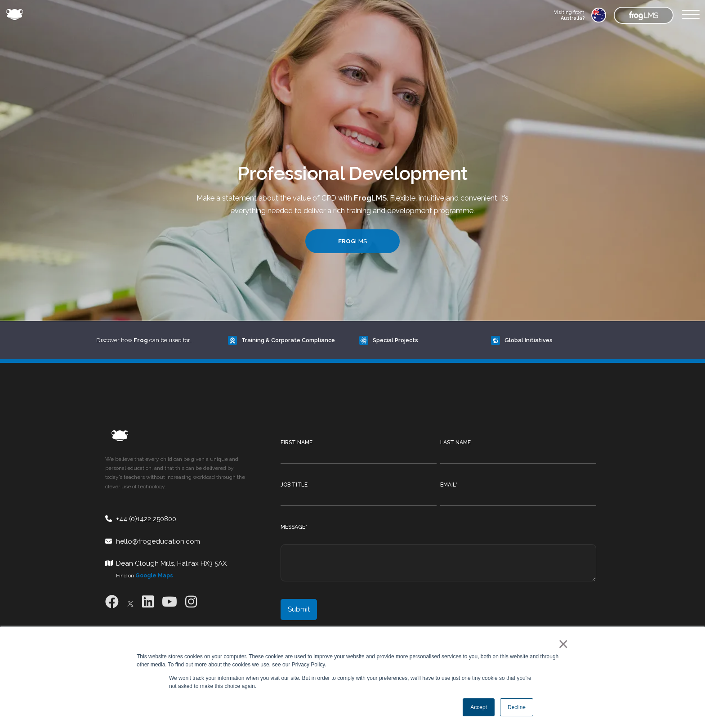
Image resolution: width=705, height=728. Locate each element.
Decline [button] (517, 707)
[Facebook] (112, 602)
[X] (130, 602)
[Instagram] (191, 602)
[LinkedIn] (148, 602)
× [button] (561, 644)
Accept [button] (479, 707)
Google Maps (154, 576)
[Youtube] (170, 602)
